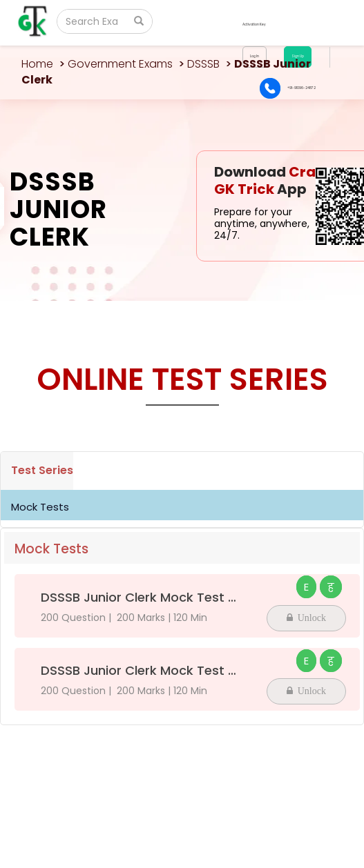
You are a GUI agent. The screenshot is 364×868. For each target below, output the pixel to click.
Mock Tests (40, 507)
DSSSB (203, 64)
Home (37, 64)
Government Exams (120, 64)
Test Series (42, 470)
